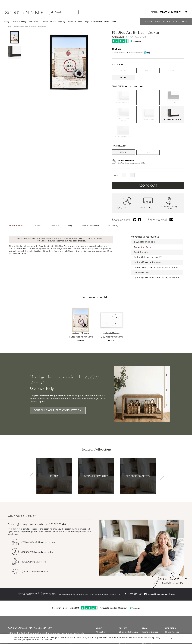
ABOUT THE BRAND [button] (90, 226)
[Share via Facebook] (140, 220)
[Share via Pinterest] (135, 220)
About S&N (101, 632)
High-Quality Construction (127, 208)
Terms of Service (150, 632)
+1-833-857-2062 (134, 594)
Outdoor (44, 22)
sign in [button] (155, 12)
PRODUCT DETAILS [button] (16, 226)
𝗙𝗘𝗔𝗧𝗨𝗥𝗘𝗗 (97, 22)
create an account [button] (170, 12)
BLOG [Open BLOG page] (185, 22)
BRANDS (149, 22)
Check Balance (172, 632)
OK (171, 638)
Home (10, 26)
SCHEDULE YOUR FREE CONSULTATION (58, 410)
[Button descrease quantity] (124, 175)
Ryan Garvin (118, 37)
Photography (42, 26)
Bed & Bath (33, 22)
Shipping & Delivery (129, 632)
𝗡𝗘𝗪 (107, 22)
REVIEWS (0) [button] (113, 226)
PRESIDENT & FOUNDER (173, 583)
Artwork (33, 26)
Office (53, 22)
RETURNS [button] (55, 226)
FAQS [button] (70, 226)
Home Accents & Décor (21, 26)
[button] (186, 12)
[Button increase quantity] (132, 175)
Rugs (87, 22)
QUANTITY (116, 175)
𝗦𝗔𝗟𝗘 (114, 22)
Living (7, 22)
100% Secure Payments (148, 208)
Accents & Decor (75, 22)
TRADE (158, 22)
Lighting (62, 22)
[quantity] (128, 175)
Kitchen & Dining (19, 22)
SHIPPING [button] (38, 226)
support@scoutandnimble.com (161, 594)
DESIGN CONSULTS (171, 22)
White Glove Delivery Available (169, 208)
